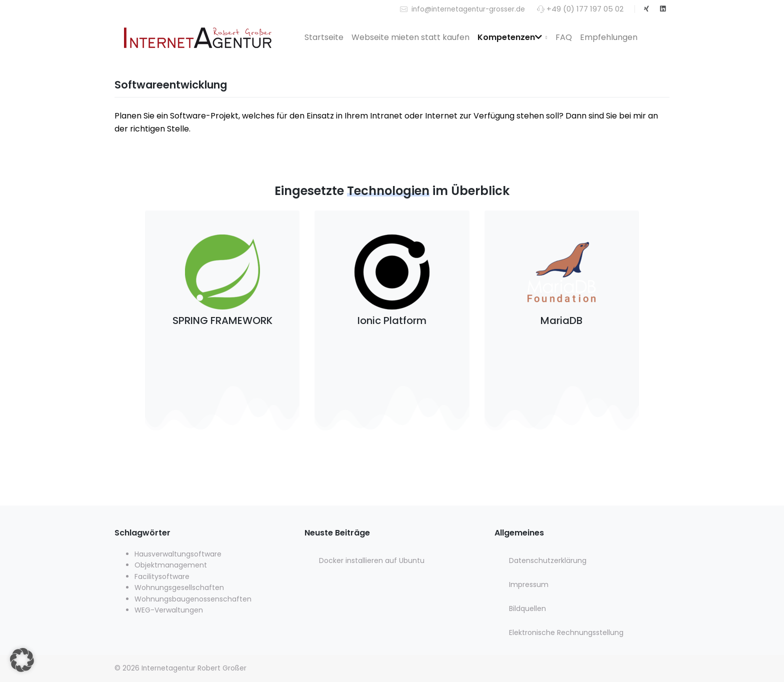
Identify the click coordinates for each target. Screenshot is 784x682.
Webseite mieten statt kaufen (410, 37)
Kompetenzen (510, 37)
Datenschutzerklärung (548, 560)
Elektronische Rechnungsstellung (566, 632)
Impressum (529, 584)
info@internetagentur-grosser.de (462, 9)
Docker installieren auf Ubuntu (372, 560)
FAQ (564, 37)
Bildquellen (527, 608)
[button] (22, 660)
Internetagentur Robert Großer (194, 668)
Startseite (324, 37)
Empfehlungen (609, 37)
